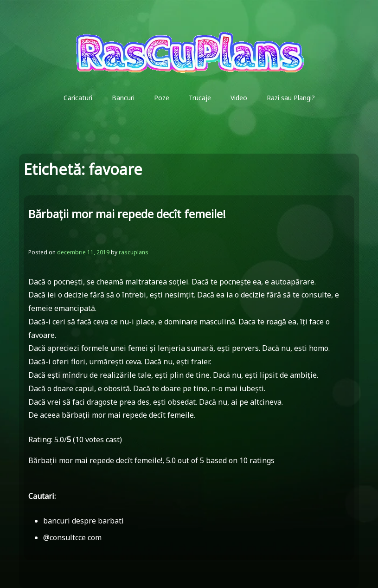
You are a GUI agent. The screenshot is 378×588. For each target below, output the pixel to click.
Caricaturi (78, 98)
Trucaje (200, 98)
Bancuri (123, 98)
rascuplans (134, 252)
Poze (162, 98)
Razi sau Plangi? (291, 98)
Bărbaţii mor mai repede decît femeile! (127, 214)
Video (239, 98)
